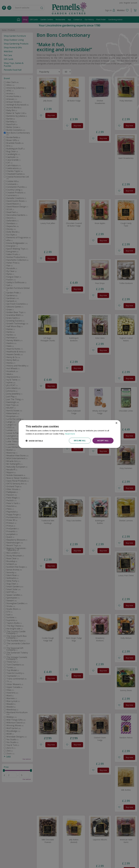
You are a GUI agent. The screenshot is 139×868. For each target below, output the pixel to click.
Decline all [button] (80, 441)
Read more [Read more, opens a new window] (70, 434)
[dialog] (70, 434)
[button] (34, 441)
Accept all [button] (103, 441)
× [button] (116, 423)
